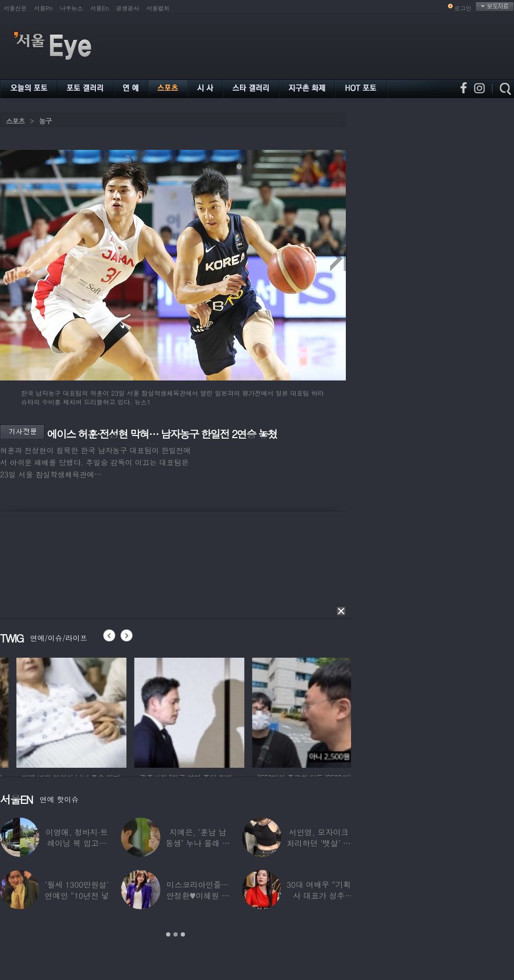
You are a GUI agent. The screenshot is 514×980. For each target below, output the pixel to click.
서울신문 (15, 8)
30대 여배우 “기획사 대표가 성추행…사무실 (319, 895)
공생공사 (128, 8)
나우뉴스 (71, 8)
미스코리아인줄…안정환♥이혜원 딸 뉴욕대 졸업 (198, 895)
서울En (99, 8)
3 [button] (183, 934)
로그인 (463, 8)
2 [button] (176, 934)
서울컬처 (158, 8)
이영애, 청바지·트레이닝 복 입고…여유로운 (77, 843)
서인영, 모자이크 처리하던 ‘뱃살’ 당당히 (319, 843)
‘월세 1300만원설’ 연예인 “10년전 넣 (77, 890)
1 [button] (168, 934)
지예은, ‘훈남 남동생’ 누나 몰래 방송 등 (198, 843)
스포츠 (15, 121)
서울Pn (43, 8)
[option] (121, 711)
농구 (45, 121)
